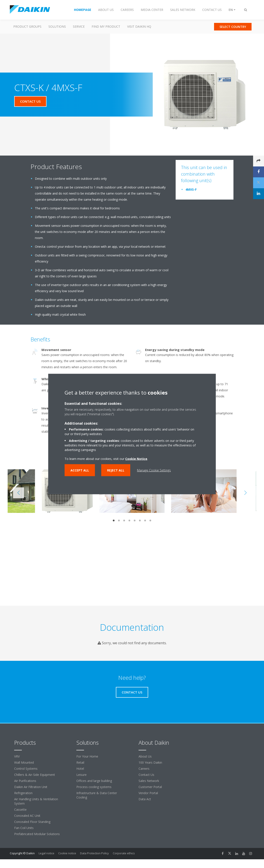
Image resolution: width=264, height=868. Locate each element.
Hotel (80, 769)
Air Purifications (25, 781)
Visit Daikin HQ (139, 26)
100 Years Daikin (150, 762)
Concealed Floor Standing (32, 822)
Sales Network (149, 781)
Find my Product (106, 26)
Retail (80, 762)
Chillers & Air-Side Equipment (35, 775)
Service (79, 26)
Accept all (80, 470)
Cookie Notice (136, 459)
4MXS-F (191, 189)
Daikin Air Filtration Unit (31, 787)
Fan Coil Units (24, 828)
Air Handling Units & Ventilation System (36, 801)
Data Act (145, 799)
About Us (145, 756)
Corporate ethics (124, 853)
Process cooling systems (94, 787)
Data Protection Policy (94, 853)
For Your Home (87, 756)
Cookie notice (67, 853)
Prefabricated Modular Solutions (37, 834)
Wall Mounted (24, 762)
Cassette (20, 810)
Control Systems (26, 769)
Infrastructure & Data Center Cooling (97, 795)
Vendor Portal (148, 793)
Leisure (81, 775)
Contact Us (146, 775)
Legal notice (46, 853)
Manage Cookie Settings (154, 470)
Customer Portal (150, 787)
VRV (17, 756)
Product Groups (27, 26)
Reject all (116, 470)
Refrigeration (23, 793)
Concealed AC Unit (27, 816)
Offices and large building (94, 781)
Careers (144, 769)
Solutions (57, 26)
